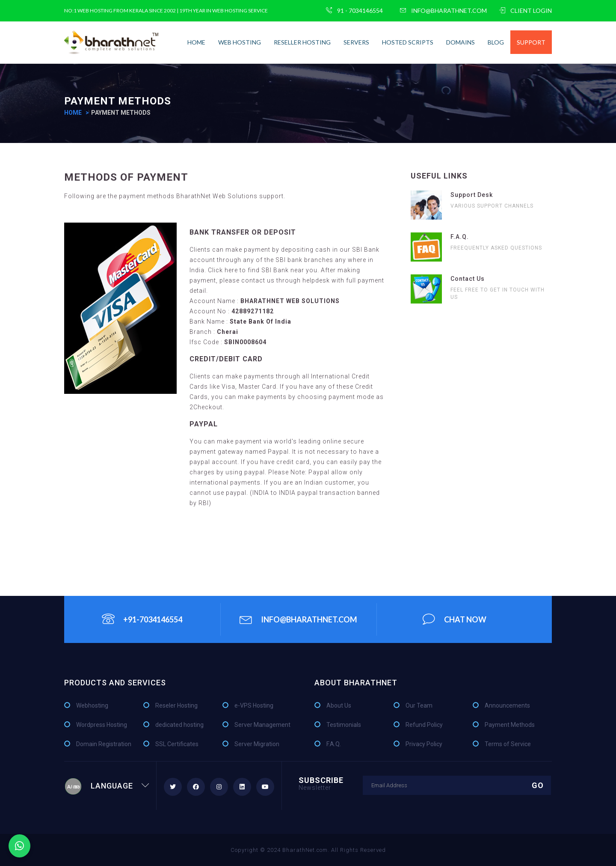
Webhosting (92, 705)
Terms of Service (508, 744)
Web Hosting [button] (240, 42)
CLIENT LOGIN (526, 10)
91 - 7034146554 (354, 10)
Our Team (419, 705)
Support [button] (531, 42)
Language (107, 786)
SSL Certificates (177, 744)
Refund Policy (424, 725)
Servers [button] (356, 42)
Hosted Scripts (408, 42)
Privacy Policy (424, 744)
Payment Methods (510, 725)
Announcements (507, 705)
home (196, 42)
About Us (339, 705)
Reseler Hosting (176, 705)
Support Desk (472, 195)
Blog (496, 42)
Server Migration (257, 744)
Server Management (262, 725)
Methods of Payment (126, 177)
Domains (461, 42)
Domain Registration (104, 744)
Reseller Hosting (302, 42)
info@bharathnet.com (443, 10)
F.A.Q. (460, 237)
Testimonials (344, 725)
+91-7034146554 (142, 619)
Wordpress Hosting (102, 725)
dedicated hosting (179, 725)
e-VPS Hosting (254, 705)
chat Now (455, 619)
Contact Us (468, 279)
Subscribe (321, 783)
